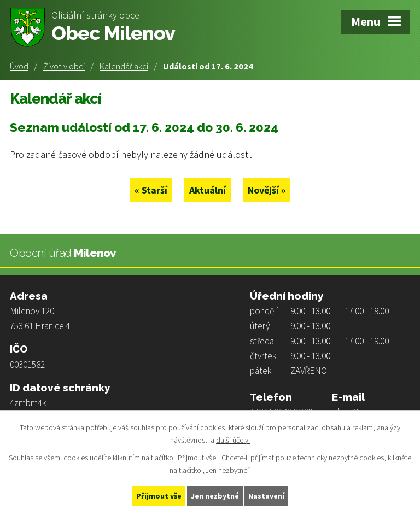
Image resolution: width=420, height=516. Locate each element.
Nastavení (266, 496)
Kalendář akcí (124, 66)
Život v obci (64, 66)
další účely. (233, 440)
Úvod (19, 66)
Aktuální (208, 190)
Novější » (267, 190)
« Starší (151, 190)
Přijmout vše (159, 496)
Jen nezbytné (215, 496)
